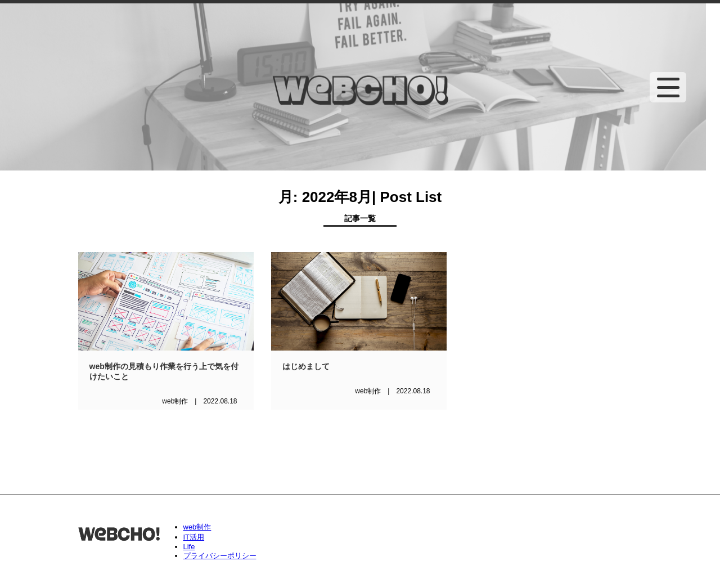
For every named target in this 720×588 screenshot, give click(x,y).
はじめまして (306, 366)
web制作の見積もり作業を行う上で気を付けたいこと (164, 371)
